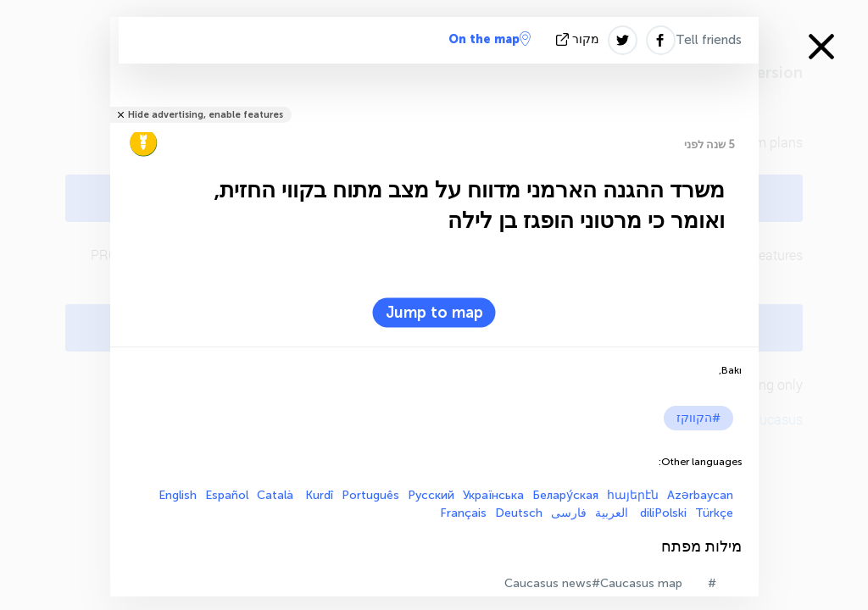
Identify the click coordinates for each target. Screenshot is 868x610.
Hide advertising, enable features (206, 115)
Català (277, 495)
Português (370, 495)
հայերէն (633, 495)
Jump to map (434, 313)
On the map (490, 39)
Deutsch (519, 513)
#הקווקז (698, 418)
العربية (613, 513)
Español (227, 495)
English (178, 495)
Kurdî (319, 495)
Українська (493, 495)
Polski (670, 513)
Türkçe (714, 513)
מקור (579, 39)
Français (463, 513)
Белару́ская (565, 495)
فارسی (569, 513)
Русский (431, 495)
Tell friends (709, 40)
